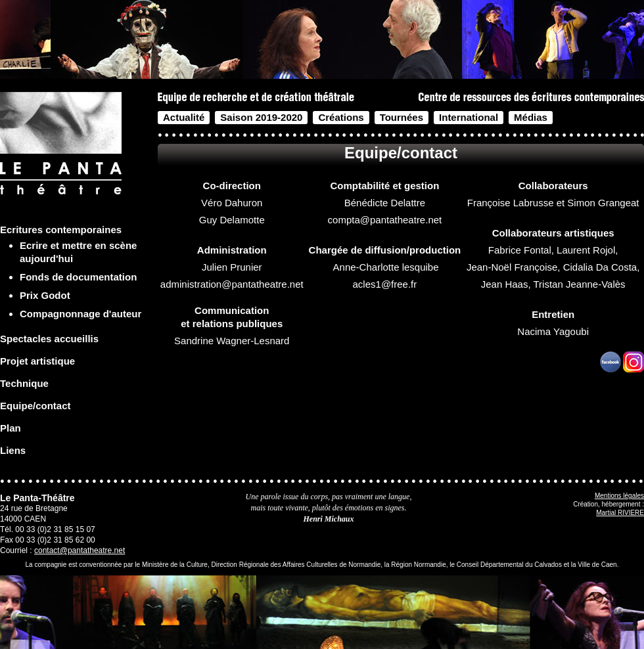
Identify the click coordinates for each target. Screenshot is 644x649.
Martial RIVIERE (620, 513)
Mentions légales (619, 496)
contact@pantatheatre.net (80, 550)
